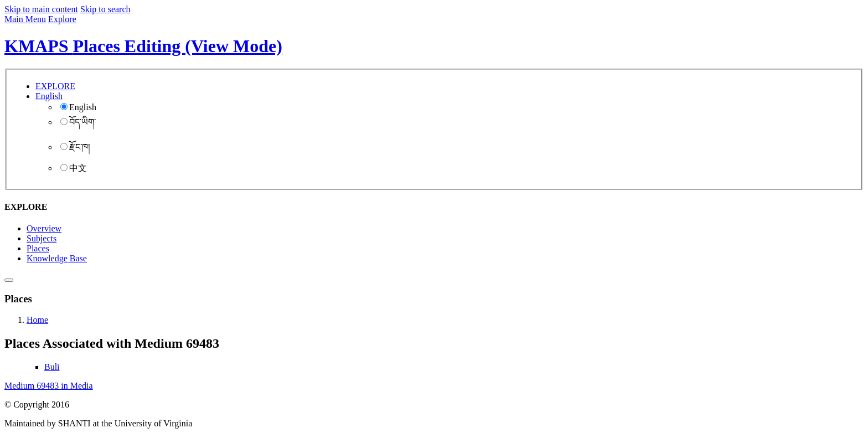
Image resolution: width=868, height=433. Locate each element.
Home (37, 320)
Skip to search (105, 9)
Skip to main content (41, 9)
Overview (44, 228)
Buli (52, 367)
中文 (74, 168)
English (78, 107)
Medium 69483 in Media (49, 386)
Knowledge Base (57, 258)
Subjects (42, 238)
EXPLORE (55, 86)
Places (38, 248)
